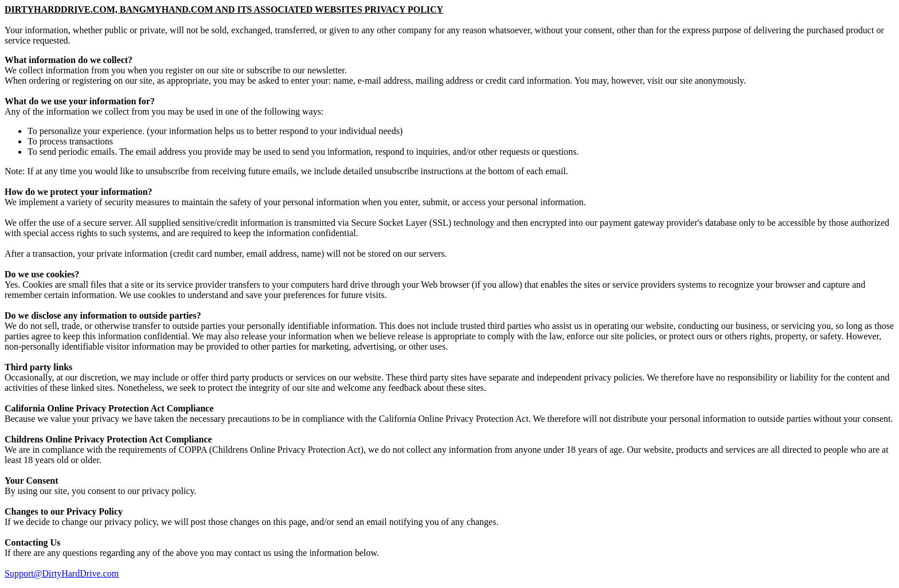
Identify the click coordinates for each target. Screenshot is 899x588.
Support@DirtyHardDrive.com (62, 573)
